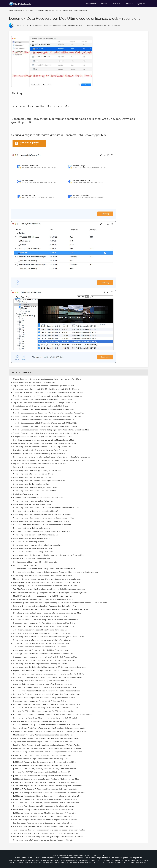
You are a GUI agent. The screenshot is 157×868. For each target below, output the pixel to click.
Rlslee (48, 25)
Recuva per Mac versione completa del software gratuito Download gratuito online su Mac (52, 457)
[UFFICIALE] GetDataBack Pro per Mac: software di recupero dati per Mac (45, 782)
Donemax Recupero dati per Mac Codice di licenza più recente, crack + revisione (48, 752)
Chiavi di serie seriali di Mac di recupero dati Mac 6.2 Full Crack (40, 406)
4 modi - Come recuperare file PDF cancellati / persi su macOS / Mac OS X (45, 423)
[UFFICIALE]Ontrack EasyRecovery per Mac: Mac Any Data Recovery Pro (45, 769)
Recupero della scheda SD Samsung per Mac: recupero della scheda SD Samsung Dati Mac (53, 715)
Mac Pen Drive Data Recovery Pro (87, 860)
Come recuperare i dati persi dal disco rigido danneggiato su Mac (41, 521)
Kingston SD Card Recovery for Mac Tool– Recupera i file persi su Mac (43, 599)
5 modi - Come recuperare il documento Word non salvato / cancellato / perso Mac (49, 413)
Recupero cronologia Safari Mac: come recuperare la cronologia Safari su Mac (47, 704)
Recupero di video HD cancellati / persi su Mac (33, 552)
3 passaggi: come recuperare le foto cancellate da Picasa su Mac (41, 643)
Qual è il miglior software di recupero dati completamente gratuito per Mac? (46, 443)
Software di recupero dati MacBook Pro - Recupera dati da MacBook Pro (44, 606)
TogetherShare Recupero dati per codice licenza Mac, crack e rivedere (43, 742)
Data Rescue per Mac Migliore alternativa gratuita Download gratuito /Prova (47, 582)
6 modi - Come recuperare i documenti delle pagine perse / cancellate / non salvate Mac (51, 430)
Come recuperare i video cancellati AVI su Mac (33, 501)
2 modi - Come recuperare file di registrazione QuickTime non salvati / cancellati (48, 416)
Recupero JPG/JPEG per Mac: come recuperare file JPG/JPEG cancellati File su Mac (48, 677)
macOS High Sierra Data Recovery (109, 862)
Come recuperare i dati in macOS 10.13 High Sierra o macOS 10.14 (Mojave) (46, 389)
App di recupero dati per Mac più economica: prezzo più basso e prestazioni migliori (49, 830)
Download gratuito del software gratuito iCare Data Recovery (40, 450)
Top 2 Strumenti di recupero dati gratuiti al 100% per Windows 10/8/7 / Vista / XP (49, 460)
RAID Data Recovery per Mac (26, 494)
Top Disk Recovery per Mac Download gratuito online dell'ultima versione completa (49, 589)
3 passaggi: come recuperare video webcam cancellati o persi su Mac (43, 654)
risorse (132, 858)
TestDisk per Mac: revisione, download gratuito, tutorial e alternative (43, 816)
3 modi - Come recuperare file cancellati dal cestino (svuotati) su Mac (43, 399)
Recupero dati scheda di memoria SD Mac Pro (56, 862)
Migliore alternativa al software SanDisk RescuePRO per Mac (40, 721)
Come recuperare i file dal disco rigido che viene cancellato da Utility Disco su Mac (49, 555)
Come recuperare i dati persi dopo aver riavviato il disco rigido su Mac (43, 518)
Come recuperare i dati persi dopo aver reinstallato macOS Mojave (42, 514)
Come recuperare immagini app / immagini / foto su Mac (37, 470)
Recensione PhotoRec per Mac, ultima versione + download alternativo (44, 806)
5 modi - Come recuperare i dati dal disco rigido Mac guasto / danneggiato (45, 433)
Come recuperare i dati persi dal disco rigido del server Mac (39, 481)
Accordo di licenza (77, 858)
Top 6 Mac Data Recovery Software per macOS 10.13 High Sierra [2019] (45, 403)
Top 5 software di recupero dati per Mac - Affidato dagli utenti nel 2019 (44, 386)
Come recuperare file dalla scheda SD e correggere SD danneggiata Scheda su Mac (49, 667)
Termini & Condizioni (41, 858)
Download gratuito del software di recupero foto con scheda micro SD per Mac (47, 613)
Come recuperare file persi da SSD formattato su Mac (36, 535)
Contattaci (104, 858)
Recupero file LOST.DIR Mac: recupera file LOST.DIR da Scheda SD (42, 772)
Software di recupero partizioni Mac (29, 467)
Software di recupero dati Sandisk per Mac (32, 559)
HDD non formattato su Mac (25, 565)
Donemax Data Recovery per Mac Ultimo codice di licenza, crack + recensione (87, 25)
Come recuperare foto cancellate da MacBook (33, 474)
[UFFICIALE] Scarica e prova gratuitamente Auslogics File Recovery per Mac (46, 779)
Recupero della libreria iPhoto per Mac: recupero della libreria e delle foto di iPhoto (49, 674)
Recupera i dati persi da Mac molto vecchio (32, 528)
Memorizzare (92, 3)
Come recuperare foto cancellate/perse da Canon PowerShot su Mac (43, 576)
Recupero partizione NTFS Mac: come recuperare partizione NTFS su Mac (45, 687)
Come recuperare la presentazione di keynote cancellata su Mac (41, 681)
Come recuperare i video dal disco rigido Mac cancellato (37, 545)
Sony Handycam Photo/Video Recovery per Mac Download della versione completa (49, 728)
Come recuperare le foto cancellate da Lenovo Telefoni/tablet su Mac (43, 640)
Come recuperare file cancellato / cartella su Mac (34, 382)
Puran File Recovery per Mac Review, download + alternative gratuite (43, 810)
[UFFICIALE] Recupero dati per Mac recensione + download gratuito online (45, 799)
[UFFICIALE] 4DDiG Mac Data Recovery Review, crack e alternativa (42, 776)
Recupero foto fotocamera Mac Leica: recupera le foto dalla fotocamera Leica (47, 691)
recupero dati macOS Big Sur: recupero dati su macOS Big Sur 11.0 (42, 759)
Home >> (12, 10)
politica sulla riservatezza (59, 858)
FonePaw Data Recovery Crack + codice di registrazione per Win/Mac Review (47, 745)
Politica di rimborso (92, 858)
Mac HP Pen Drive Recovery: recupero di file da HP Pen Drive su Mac (43, 596)
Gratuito (116, 3)
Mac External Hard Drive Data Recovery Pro (25, 860)
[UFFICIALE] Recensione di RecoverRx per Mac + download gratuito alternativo (47, 796)
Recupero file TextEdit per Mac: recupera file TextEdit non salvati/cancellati (45, 708)
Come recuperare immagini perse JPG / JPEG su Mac (36, 487)
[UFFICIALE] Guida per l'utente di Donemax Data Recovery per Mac (42, 755)
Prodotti (105, 3)
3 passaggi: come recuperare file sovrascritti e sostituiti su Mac (40, 616)
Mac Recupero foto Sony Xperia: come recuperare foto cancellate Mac (43, 735)
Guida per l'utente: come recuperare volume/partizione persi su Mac (42, 684)
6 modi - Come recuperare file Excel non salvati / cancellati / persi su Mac (45, 409)
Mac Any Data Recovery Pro (85, 862)
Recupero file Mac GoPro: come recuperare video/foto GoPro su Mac (42, 633)
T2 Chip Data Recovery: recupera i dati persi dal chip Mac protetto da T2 (45, 569)
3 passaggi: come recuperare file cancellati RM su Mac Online (40, 701)
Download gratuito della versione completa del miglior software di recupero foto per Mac (52, 609)
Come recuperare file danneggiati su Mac (31, 484)
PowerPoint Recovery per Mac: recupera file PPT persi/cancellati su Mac (44, 698)
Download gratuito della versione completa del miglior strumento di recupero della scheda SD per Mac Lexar (60, 603)
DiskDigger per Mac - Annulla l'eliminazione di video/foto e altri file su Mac (45, 586)
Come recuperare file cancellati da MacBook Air (34, 504)
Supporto (128, 3)
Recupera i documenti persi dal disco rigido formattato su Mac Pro (42, 531)
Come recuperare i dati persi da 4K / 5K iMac (33, 477)
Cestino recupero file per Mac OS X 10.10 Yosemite (35, 562)
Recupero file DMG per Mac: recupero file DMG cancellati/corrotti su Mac (44, 660)
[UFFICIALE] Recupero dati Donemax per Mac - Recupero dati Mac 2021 (44, 762)
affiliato (139, 858)
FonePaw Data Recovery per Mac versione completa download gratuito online (47, 748)
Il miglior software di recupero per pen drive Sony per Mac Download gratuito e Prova (50, 731)
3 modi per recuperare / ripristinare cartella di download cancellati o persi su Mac (48, 392)
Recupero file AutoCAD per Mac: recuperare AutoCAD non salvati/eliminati (45, 620)
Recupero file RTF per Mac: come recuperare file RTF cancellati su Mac (44, 711)
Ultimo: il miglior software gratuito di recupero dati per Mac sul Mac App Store (47, 379)
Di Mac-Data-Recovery (24, 858)
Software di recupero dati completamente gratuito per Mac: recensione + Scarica (48, 837)
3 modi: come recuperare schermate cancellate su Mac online (40, 647)
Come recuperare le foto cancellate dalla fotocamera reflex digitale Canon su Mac (48, 637)
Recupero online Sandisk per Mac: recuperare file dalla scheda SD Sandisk (45, 718)
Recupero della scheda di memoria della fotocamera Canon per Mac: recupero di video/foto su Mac (56, 572)
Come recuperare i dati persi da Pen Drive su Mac (35, 491)
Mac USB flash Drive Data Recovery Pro (58, 860)
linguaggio (141, 3)
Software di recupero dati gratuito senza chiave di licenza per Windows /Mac (47, 833)
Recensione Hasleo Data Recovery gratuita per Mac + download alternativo (46, 803)
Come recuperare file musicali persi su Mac (32, 538)
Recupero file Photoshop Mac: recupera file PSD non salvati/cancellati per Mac (47, 694)
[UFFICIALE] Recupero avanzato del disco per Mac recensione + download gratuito (49, 793)
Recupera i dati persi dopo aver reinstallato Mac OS (36, 511)
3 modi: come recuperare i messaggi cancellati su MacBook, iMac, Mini (44, 440)
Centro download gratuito (119, 858)
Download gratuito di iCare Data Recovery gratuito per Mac (39, 454)
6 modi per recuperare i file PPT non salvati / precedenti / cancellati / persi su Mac (48, 396)
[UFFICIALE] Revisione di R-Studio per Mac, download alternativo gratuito (45, 789)
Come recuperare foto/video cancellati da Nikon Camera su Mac (41, 650)
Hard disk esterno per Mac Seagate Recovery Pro (119, 860)
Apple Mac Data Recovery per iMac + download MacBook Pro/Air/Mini (44, 826)
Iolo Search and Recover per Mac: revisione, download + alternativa (42, 823)
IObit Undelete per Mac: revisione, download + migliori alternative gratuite (45, 820)
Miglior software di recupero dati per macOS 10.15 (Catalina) (40, 464)
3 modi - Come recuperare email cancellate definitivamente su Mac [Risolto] (46, 426)
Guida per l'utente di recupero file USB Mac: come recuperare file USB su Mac (47, 738)
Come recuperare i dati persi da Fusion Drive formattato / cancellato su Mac (46, 508)
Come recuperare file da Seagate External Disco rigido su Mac (40, 664)
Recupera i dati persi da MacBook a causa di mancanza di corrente (42, 525)
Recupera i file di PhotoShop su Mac (29, 542)
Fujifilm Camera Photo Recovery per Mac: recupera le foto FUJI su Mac (43, 670)
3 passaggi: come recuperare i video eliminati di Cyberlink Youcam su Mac (45, 657)
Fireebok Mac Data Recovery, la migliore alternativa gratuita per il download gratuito (50, 593)
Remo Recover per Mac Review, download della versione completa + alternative (48, 786)
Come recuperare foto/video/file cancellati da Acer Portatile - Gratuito (43, 840)
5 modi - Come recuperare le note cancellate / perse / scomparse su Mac (44, 420)
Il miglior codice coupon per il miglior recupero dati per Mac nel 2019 (43, 437)
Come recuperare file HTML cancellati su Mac (33, 548)
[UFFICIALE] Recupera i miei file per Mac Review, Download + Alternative (45, 813)
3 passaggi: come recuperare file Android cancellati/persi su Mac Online (44, 623)
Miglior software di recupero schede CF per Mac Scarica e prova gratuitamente (47, 579)
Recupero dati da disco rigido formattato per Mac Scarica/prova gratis (44, 626)
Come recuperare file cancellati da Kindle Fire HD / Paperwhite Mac (42, 447)
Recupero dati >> (23, 10)
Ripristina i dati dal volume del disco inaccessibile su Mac (38, 498)
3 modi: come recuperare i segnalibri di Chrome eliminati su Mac (41, 630)
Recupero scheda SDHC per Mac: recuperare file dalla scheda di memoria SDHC (48, 725)
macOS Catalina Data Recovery (136, 862)
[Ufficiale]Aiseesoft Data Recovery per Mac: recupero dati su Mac (41, 765)
